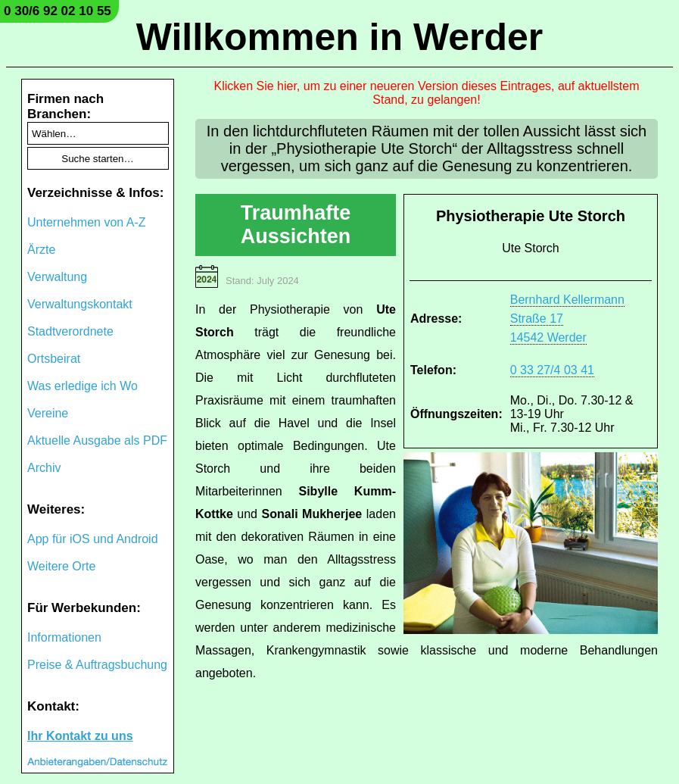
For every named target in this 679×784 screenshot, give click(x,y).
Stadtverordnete (70, 331)
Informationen (64, 637)
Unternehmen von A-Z (87, 222)
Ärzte (41, 250)
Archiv (44, 468)
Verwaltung (57, 277)
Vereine (48, 413)
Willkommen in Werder (340, 37)
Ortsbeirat (54, 359)
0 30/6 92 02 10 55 (58, 11)
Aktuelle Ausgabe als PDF (97, 440)
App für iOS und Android (93, 539)
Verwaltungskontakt (80, 304)
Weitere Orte (61, 566)
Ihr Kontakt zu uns (80, 736)
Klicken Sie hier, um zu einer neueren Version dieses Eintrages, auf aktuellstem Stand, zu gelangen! (426, 93)
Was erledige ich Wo (83, 386)
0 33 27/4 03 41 (552, 370)
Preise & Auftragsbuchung (97, 665)
